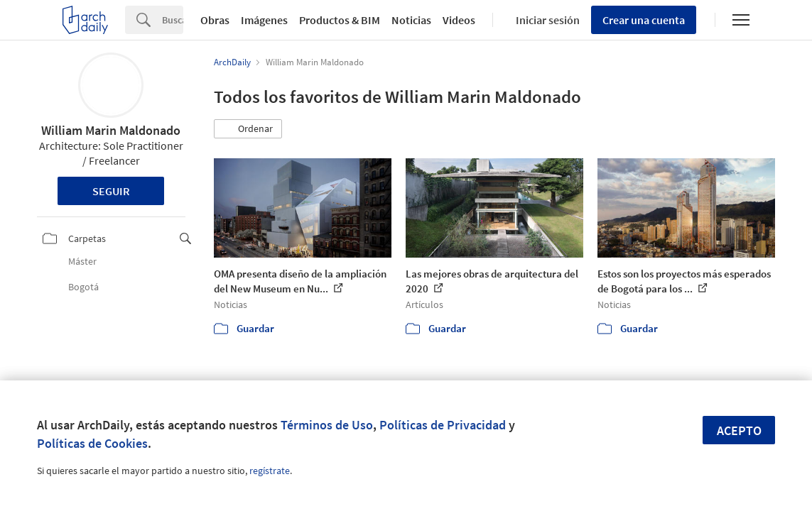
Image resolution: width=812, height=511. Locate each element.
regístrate (270, 471)
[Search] (173, 20)
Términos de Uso (327, 425)
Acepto (739, 430)
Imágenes (264, 20)
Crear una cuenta (644, 20)
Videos (459, 20)
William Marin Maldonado (111, 130)
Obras (215, 20)
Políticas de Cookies (92, 443)
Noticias (411, 20)
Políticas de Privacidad (443, 425)
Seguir (111, 191)
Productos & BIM (340, 20)
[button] (248, 129)
